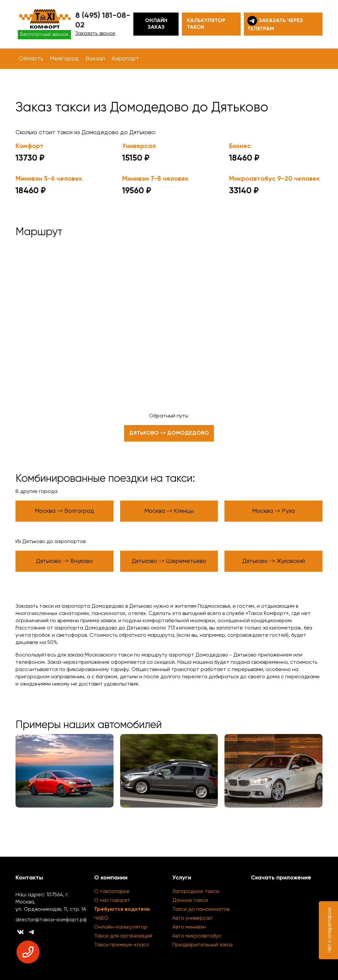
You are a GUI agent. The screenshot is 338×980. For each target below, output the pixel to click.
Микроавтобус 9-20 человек (274, 179)
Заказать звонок (95, 34)
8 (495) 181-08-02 (103, 20)
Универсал (139, 146)
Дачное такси (190, 901)
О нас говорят (112, 901)
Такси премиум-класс (122, 945)
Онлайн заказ (156, 24)
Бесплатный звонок (44, 35)
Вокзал (95, 59)
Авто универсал (192, 918)
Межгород (64, 59)
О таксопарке (112, 892)
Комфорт (30, 146)
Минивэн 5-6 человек (49, 179)
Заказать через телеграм (275, 24)
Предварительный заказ (202, 945)
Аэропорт (125, 59)
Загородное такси (196, 892)
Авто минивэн (189, 927)
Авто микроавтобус (197, 936)
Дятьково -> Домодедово (169, 433)
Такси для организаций (123, 936)
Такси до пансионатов (201, 909)
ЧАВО (101, 918)
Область (31, 59)
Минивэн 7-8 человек (155, 179)
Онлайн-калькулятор (121, 927)
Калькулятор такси (206, 24)
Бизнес (240, 146)
